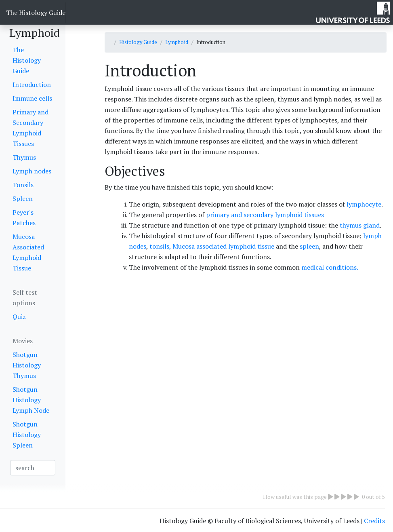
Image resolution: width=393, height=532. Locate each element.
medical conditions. (330, 267)
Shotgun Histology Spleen (27, 435)
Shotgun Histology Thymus (27, 365)
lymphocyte (364, 204)
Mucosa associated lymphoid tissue (223, 246)
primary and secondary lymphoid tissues (264, 215)
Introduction (32, 84)
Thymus (24, 157)
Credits (374, 521)
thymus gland (360, 225)
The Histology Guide (36, 13)
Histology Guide (138, 42)
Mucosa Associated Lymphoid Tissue (28, 252)
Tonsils (23, 185)
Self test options (25, 298)
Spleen (23, 198)
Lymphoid (177, 42)
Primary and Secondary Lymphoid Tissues (30, 128)
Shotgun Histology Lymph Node (31, 400)
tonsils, (160, 246)
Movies (23, 341)
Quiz (19, 317)
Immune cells (32, 98)
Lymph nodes (32, 171)
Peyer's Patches (24, 217)
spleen (309, 246)
